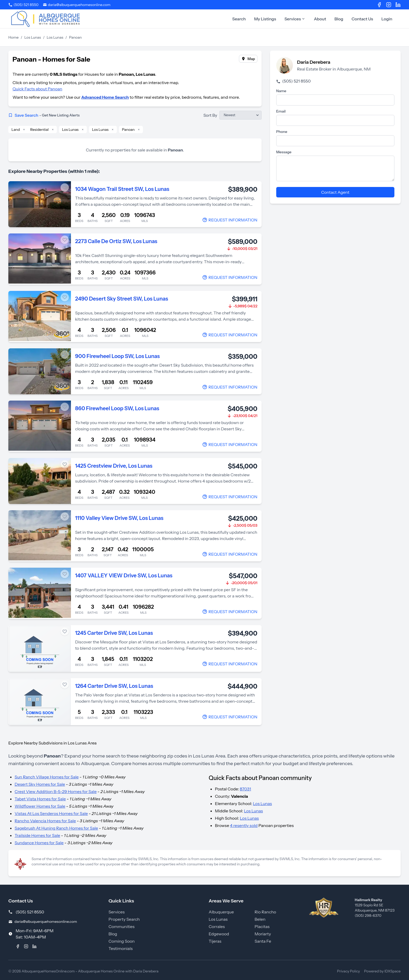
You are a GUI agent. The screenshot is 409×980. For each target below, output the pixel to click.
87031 (245, 789)
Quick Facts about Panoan (37, 89)
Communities (122, 926)
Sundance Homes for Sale (39, 843)
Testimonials (121, 948)
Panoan (128, 130)
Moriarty (263, 934)
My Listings (265, 19)
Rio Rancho (265, 912)
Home (13, 37)
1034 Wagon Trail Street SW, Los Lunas (122, 189)
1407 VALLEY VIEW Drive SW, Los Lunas (124, 576)
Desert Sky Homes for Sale (40, 784)
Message (284, 152)
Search (239, 19)
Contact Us (362, 19)
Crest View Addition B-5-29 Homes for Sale (56, 791)
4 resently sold (244, 825)
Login (387, 19)
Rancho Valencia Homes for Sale (45, 821)
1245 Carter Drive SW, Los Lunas (114, 633)
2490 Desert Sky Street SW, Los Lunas (122, 299)
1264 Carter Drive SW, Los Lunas (114, 686)
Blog (339, 19)
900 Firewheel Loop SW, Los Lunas (117, 356)
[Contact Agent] (230, 220)
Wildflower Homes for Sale (40, 806)
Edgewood (219, 934)
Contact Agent (335, 192)
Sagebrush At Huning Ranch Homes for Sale (56, 828)
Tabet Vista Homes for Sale (40, 799)
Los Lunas (33, 37)
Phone (282, 132)
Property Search (124, 919)
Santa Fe (263, 941)
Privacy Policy (348, 971)
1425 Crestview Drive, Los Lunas (114, 466)
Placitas (262, 926)
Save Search (44, 115)
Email (281, 111)
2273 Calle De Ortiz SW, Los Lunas (116, 241)
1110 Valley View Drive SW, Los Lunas (119, 518)
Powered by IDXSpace (382, 971)
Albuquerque (221, 912)
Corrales (217, 926)
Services (295, 19)
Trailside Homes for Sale (37, 835)
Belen (260, 919)
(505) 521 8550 (293, 81)
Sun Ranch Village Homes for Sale (47, 777)
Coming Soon (122, 941)
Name (281, 91)
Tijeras (215, 941)
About (320, 19)
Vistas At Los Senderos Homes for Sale (51, 813)
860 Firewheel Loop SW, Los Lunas (117, 408)
